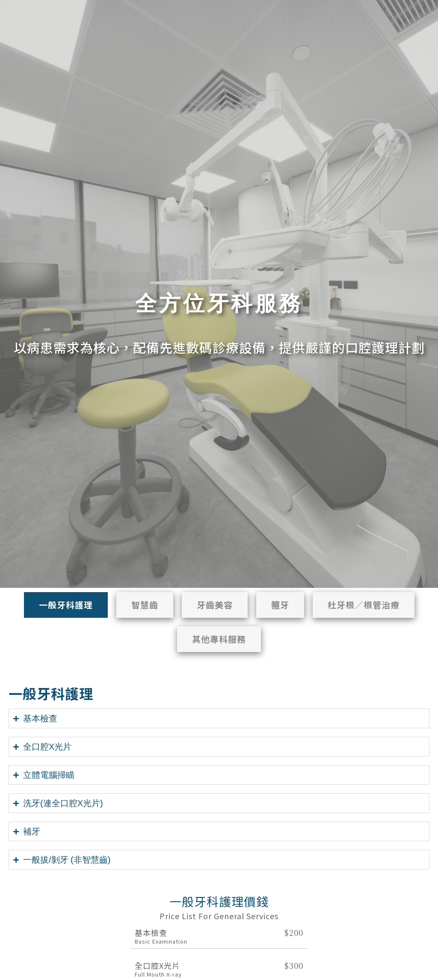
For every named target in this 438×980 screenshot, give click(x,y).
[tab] (66, 605)
